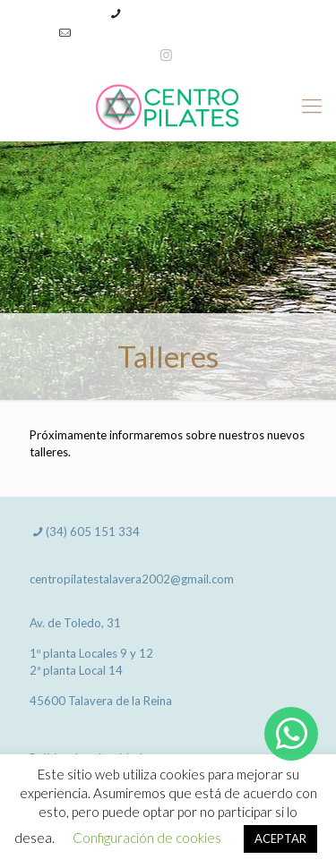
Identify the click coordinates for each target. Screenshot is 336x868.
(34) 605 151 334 (172, 13)
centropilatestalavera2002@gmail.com (177, 32)
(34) (58, 532)
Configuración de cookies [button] (147, 838)
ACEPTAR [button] (280, 838)
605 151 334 (105, 532)
